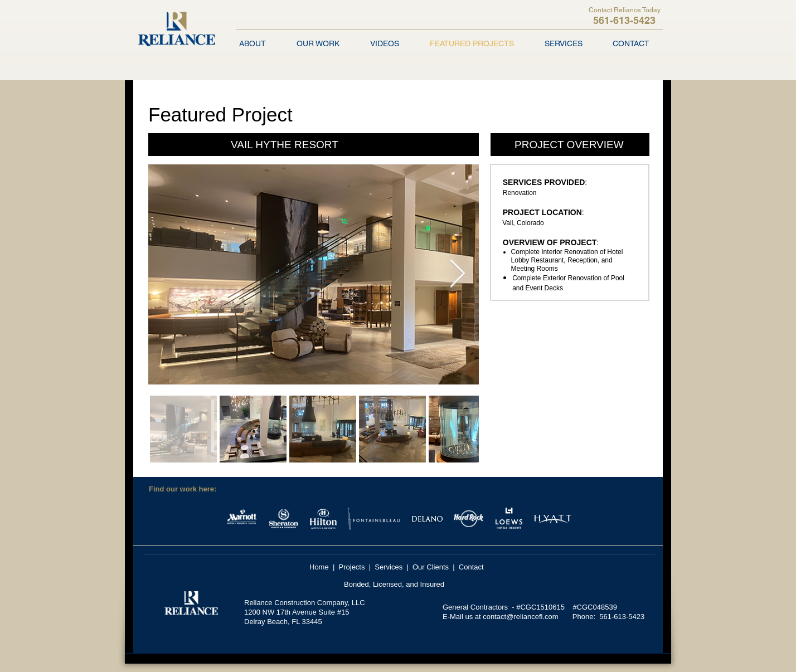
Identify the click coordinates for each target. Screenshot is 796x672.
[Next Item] (457, 274)
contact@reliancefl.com (520, 617)
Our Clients (431, 567)
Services (389, 567)
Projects (352, 567)
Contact (471, 567)
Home (319, 567)
